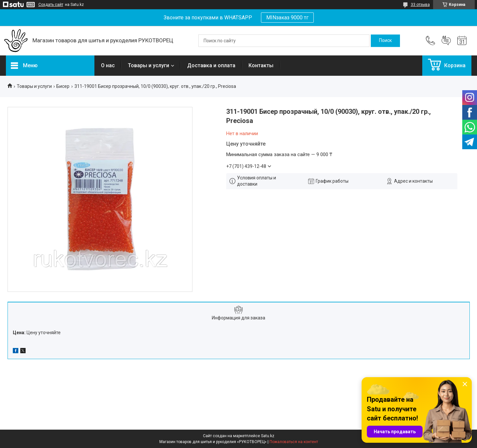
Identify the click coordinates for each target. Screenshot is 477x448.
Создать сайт (51, 5)
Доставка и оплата (211, 65)
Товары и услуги (149, 65)
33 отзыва (420, 5)
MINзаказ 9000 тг (287, 18)
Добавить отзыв (446, 41)
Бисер (63, 86)
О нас (108, 65)
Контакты (261, 65)
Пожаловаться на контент (294, 442)
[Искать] (385, 41)
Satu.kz (268, 436)
